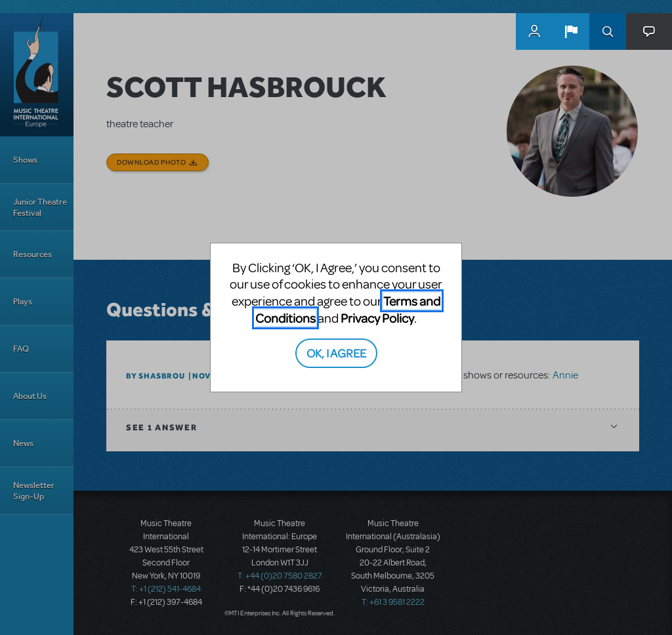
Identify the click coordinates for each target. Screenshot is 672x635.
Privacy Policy (377, 318)
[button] (571, 31)
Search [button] (608, 31)
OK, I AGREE (336, 353)
